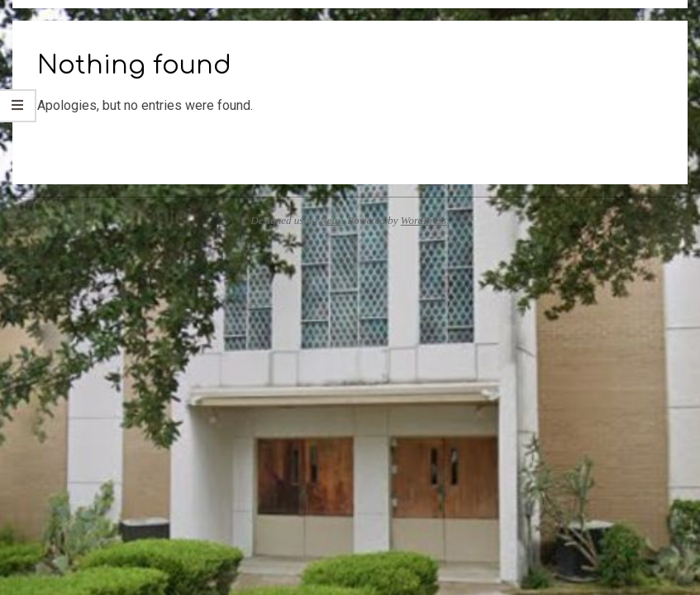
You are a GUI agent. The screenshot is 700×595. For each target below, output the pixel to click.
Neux (331, 220)
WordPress (424, 220)
